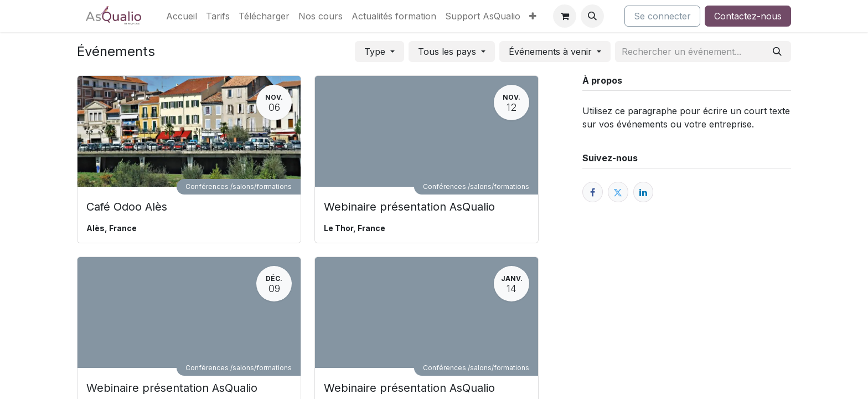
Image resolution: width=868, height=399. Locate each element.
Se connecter (662, 16)
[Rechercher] (777, 52)
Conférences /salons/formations (239, 186)
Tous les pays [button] (448, 52)
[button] (592, 16)
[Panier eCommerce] (565, 16)
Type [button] (376, 52)
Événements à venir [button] (552, 52)
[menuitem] (182, 16)
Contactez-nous (748, 16)
